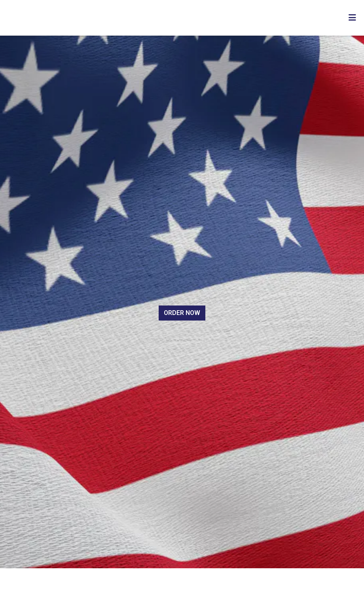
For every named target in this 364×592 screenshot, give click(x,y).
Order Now (182, 313)
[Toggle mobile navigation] (352, 18)
